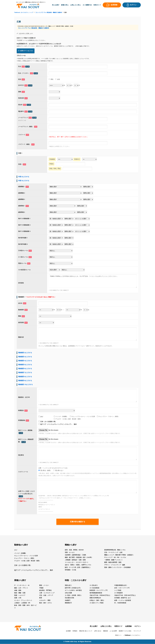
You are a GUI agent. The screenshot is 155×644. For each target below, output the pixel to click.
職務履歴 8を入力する (25, 377)
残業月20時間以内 (95, 598)
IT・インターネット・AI (22, 585)
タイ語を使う (94, 585)
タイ (41, 417)
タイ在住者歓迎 (94, 588)
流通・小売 (18, 598)
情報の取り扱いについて (86, 631)
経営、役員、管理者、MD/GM (74, 550)
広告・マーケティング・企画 (113, 553)
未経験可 (68, 601)
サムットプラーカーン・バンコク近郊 (82, 416)
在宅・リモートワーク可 (122, 588)
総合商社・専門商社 (45, 591)
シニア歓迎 (118, 591)
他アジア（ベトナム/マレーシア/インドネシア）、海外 (58, 424)
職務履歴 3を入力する (25, 357)
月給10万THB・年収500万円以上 (100, 595)
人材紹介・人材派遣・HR (22, 603)
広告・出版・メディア (46, 595)
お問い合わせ (98, 631)
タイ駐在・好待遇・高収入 (73, 595)
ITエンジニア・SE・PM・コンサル (115, 558)
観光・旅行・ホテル (45, 603)
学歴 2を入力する (24, 177)
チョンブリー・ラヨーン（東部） (108, 416)
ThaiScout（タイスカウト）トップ (24, 13)
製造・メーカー (44, 585)
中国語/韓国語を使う (121, 585)
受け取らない (58, 470)
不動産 (41, 588)
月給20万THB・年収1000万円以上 (125, 595)
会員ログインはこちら (26, 51)
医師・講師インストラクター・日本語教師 (117, 568)
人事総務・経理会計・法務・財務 (75, 560)
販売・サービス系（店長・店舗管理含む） (78, 568)
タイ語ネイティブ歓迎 (96, 603)
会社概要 (68, 631)
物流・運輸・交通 (20, 593)
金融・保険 (18, 591)
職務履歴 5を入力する (25, 365)
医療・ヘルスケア (20, 595)
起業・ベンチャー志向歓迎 (123, 601)
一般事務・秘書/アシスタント (113, 560)
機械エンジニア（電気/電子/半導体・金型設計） (119, 555)
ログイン (138, 626)
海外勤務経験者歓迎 (96, 593)
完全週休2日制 (69, 598)
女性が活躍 (68, 593)
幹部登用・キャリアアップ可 (99, 591)
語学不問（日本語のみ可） (73, 588)
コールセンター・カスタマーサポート (77, 563)
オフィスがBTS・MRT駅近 (73, 591)
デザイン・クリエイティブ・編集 (115, 565)
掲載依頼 (105, 631)
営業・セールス (70, 553)
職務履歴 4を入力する (25, 361)
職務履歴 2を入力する (25, 353)
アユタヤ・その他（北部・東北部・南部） (68, 419)
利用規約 (75, 631)
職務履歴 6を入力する (25, 369)
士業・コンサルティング (47, 593)
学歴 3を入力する (24, 181)
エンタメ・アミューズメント (23, 601)
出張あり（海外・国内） (97, 601)
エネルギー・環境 (45, 601)
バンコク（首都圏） (61, 416)
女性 (58, 79)
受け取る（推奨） (45, 470)
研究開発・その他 (70, 570)
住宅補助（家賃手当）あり (123, 598)
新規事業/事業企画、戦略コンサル (115, 550)
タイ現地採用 (118, 593)
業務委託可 (68, 603)
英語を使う (68, 585)
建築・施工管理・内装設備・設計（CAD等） (79, 558)
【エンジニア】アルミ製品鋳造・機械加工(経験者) (49, 13)
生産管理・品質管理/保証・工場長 (75, 555)
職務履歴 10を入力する (26, 384)
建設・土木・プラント (21, 588)
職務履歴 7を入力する (25, 373)
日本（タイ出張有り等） (48, 422)
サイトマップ (137, 631)
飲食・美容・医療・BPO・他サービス (25, 607)
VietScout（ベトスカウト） (133, 635)
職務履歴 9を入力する (25, 381)
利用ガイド (118, 626)
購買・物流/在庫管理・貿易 (113, 563)
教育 (41, 598)
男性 (51, 79)
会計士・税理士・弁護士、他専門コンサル (78, 565)
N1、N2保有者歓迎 (120, 603)
